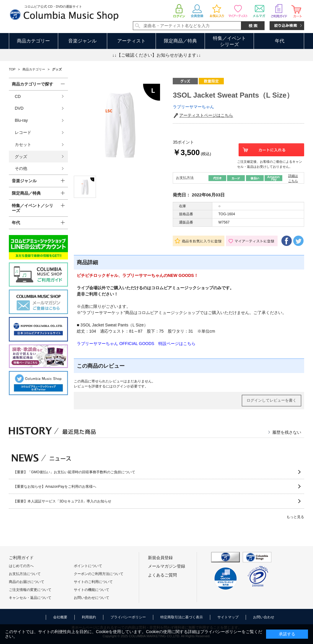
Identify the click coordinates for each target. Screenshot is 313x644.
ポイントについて (88, 566)
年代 (280, 41)
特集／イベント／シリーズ (32, 208)
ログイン (120, 386)
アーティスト (131, 41)
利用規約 (89, 617)
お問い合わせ (264, 617)
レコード (23, 132)
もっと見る (295, 517)
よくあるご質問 (162, 575)
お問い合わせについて (92, 598)
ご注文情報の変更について (30, 590)
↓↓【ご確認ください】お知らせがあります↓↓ (156, 55)
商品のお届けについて (27, 582)
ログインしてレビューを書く (272, 400)
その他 (21, 168)
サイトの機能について (92, 590)
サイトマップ (228, 617)
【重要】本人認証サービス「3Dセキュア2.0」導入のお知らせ (62, 501)
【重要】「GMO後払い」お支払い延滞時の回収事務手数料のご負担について (74, 472)
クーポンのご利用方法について (99, 574)
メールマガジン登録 (167, 566)
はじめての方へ (21, 566)
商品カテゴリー (33, 41)
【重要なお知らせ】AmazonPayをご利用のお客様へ (55, 487)
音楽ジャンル (82, 41)
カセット (23, 144)
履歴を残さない (287, 432)
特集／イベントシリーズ (229, 41)
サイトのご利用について (93, 582)
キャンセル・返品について (30, 598)
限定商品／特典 (180, 41)
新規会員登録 (160, 558)
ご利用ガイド (21, 558)
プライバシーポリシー (128, 617)
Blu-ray (21, 120)
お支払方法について (25, 574)
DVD (19, 108)
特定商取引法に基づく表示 (182, 617)
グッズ (21, 157)
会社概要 (60, 617)
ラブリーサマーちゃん (193, 107)
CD (18, 96)
